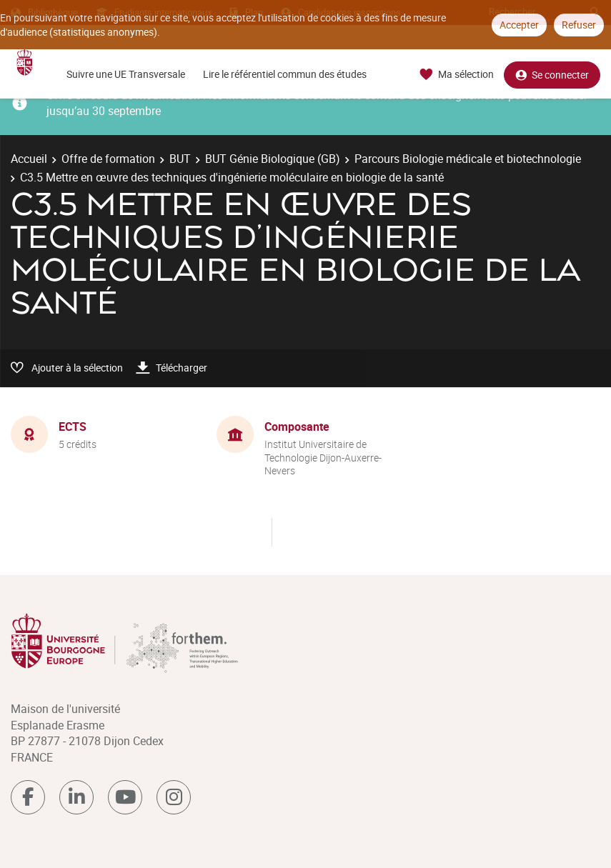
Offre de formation (108, 159)
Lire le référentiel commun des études (285, 74)
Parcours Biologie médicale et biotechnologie (468, 159)
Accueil (29, 159)
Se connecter (552, 75)
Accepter (519, 25)
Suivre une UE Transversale (126, 74)
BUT (180, 159)
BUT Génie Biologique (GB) (273, 159)
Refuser (579, 25)
